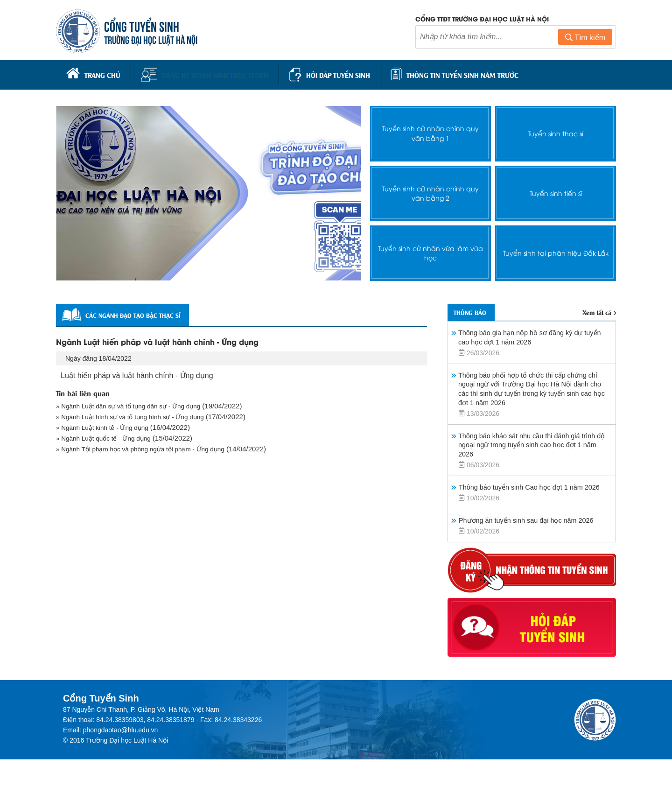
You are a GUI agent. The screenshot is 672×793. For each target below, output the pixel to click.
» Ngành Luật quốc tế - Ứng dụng (108, 439)
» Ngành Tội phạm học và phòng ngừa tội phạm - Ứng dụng (149, 451)
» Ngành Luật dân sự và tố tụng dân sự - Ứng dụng (136, 404)
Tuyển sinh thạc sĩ (556, 130)
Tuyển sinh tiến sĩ (556, 190)
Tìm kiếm (585, 39)
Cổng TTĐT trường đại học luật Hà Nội (482, 20)
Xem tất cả (596, 311)
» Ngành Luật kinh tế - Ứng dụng (107, 428)
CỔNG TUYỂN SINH (145, 27)
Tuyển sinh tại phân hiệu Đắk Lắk (556, 250)
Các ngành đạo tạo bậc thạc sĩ (139, 312)
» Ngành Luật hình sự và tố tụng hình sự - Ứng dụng (138, 416)
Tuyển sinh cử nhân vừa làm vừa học (431, 250)
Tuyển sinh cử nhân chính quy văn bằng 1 (430, 130)
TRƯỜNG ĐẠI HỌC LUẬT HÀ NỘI (154, 40)
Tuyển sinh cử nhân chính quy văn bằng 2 (430, 190)
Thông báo (477, 311)
